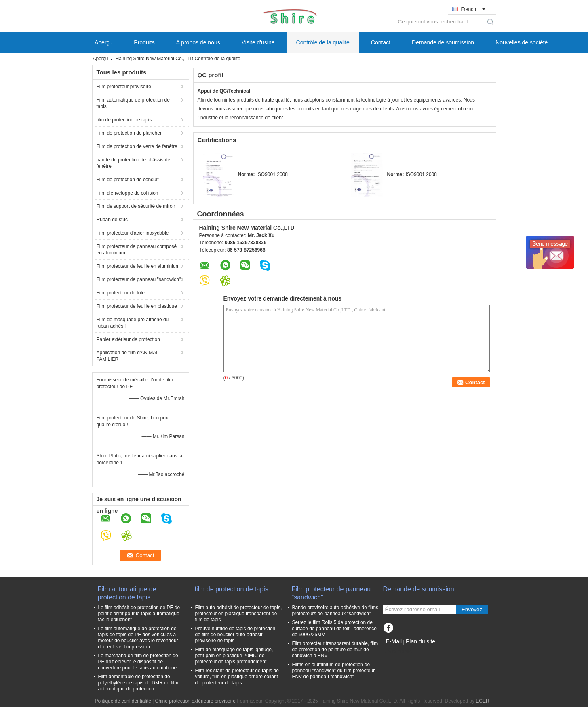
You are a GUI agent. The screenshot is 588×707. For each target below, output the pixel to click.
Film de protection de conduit (128, 180)
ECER (482, 701)
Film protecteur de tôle (121, 293)
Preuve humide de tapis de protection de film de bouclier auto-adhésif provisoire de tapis (235, 635)
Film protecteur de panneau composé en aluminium (137, 250)
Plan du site (420, 641)
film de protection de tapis (124, 120)
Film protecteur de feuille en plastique (137, 306)
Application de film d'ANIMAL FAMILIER (128, 356)
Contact (381, 42)
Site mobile (397, 652)
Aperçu (103, 42)
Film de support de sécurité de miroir (136, 206)
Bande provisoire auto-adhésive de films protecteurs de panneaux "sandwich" (335, 611)
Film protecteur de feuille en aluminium (138, 266)
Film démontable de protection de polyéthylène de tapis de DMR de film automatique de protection (138, 683)
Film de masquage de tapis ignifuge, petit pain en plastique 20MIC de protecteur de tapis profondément (234, 656)
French (473, 9)
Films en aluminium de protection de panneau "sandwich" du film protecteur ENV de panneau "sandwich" (334, 671)
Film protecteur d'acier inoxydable (133, 233)
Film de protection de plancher (129, 133)
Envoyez (472, 609)
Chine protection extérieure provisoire (195, 701)
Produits (144, 42)
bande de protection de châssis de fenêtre (134, 163)
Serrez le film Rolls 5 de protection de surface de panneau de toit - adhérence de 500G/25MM (334, 629)
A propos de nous (198, 42)
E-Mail (394, 641)
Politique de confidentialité (123, 701)
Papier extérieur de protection (128, 339)
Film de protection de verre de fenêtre (137, 146)
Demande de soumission (443, 42)
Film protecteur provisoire (124, 87)
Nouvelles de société (522, 42)
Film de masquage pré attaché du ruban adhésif (133, 323)
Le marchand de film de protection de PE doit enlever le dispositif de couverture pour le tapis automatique (138, 662)
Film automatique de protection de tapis (133, 103)
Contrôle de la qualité (323, 42)
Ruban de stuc (112, 220)
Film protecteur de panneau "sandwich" (139, 279)
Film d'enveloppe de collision (128, 193)
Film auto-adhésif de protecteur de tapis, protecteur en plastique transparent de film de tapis (239, 614)
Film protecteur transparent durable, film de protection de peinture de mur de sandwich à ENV (335, 650)
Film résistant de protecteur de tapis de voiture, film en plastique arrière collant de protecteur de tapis (237, 677)
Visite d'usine (258, 42)
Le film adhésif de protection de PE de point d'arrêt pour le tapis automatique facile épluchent (139, 614)
